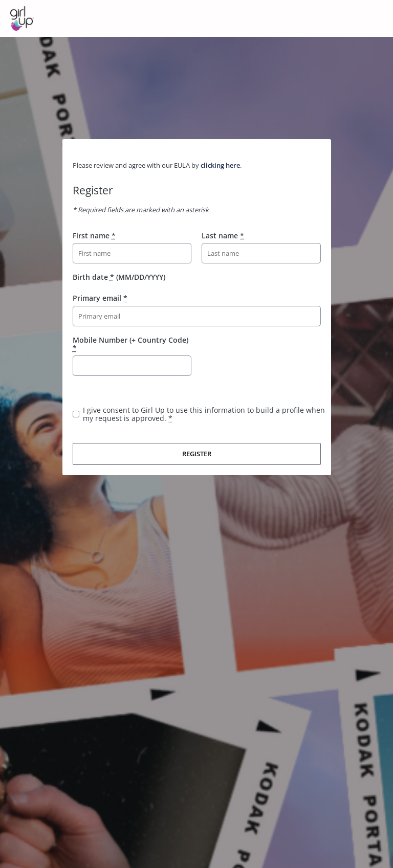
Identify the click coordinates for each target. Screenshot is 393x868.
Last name (223, 236)
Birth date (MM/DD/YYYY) (119, 277)
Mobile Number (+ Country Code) (130, 344)
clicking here (220, 165)
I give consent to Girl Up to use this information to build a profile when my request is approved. (204, 414)
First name (94, 236)
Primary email (100, 298)
